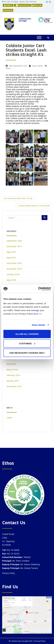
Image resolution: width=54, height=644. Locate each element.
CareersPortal (24, 5)
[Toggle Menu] (39, 38)
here (36, 314)
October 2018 (13, 274)
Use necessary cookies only (27, 353)
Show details (39, 325)
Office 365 (37, 5)
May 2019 (11, 252)
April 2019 (11, 258)
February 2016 (13, 375)
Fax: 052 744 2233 (28, 2)
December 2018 (14, 263)
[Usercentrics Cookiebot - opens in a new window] (38, 289)
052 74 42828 (13, 2)
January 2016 (13, 381)
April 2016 (11, 364)
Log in (10, 417)
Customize (27, 343)
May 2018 (11, 280)
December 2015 (14, 386)
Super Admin (37, 66)
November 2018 (14, 269)
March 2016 (12, 370)
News (8, 68)
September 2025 (14, 241)
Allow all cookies (27, 334)
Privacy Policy (8, 573)
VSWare (8, 5)
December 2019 (14, 246)
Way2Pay (8, 10)
